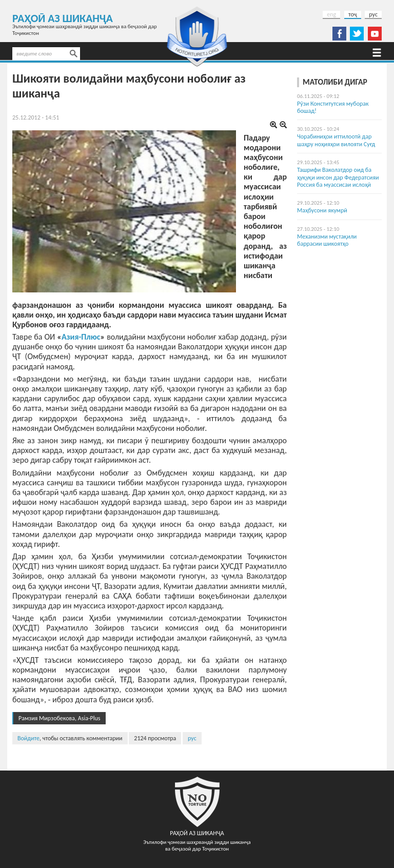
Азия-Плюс (81, 337)
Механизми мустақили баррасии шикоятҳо (327, 240)
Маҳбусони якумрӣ (322, 210)
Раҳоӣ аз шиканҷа (63, 18)
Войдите (28, 738)
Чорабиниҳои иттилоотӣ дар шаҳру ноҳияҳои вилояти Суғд (336, 140)
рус (373, 14)
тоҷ (353, 14)
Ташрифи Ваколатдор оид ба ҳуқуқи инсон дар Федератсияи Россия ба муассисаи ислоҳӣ (338, 177)
